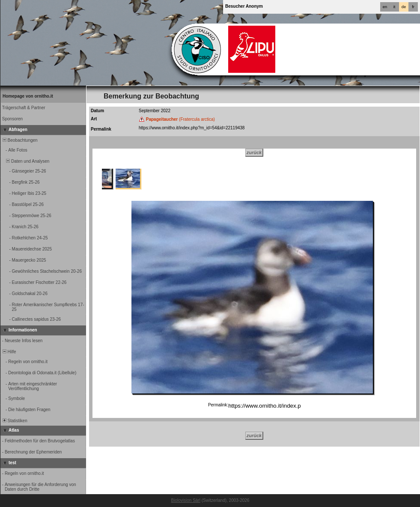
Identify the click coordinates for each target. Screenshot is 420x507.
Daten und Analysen (25, 161)
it (395, 7)
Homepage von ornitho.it (28, 96)
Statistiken (14, 421)
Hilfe (9, 352)
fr (413, 7)
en (385, 7)
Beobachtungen (19, 140)
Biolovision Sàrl (186, 500)
